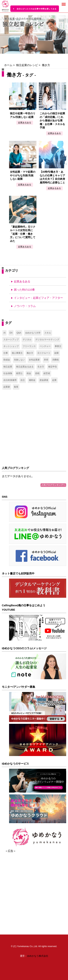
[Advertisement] (34, 428)
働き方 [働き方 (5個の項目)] (30, 353)
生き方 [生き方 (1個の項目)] (41, 367)
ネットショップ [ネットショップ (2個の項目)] (11, 346)
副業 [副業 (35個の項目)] (57, 353)
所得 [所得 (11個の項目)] (46, 360)
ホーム (8, 65)
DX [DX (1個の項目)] (11, 333)
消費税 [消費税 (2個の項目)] (55, 360)
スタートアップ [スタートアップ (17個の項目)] (11, 340)
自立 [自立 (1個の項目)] (23, 380)
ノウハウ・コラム (25, 306)
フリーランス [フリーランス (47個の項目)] (29, 346)
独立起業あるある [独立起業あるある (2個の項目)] (25, 367)
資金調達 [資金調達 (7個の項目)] (44, 380)
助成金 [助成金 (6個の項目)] (7, 360)
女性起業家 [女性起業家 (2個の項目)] (34, 360)
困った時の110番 (24, 290)
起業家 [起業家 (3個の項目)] (7, 387)
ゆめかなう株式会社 (38, 956)
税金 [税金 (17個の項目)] (29, 373)
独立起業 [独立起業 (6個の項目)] (8, 367)
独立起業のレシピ (27, 65)
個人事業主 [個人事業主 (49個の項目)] (17, 353)
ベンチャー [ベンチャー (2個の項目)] (45, 346)
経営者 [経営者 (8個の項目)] (47, 373)
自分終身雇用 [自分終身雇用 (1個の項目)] (10, 380)
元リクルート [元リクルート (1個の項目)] (44, 353)
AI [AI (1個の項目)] (4, 333)
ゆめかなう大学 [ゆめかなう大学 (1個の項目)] (33, 333)
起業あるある (22, 281)
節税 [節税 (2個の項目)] (37, 373)
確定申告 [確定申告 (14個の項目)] (53, 367)
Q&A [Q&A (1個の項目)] (19, 333)
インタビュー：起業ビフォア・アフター (38, 298)
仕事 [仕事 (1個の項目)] (6, 353)
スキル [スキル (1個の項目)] (48, 333)
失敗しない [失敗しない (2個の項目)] (19, 360)
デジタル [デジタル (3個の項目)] (27, 340)
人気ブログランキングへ (53, 485)
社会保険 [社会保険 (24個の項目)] (8, 373)
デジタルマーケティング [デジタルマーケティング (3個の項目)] (47, 340)
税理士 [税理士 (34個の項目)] (19, 373)
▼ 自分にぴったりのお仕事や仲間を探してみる (35, 9)
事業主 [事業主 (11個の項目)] (58, 346)
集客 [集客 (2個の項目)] (16, 387)
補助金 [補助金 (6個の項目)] (32, 380)
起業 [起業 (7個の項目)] (54, 380)
